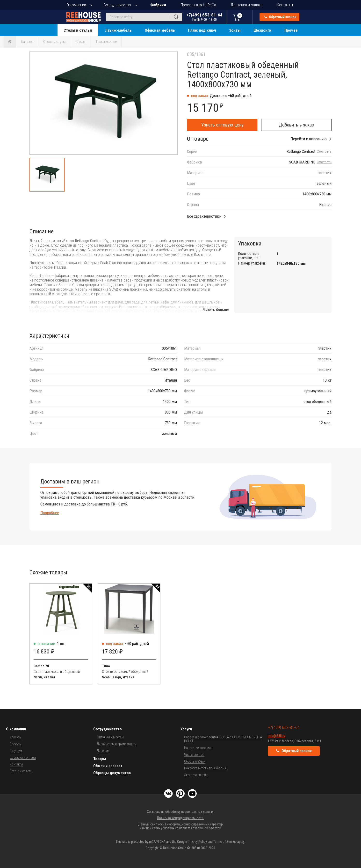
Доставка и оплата (246, 5)
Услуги (186, 729)
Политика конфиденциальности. (180, 818)
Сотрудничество (117, 5)
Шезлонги (262, 30)
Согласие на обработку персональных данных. (180, 812)
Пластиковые (107, 42)
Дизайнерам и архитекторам (117, 744)
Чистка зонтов (194, 755)
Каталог (27, 42)
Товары (100, 759)
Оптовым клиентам (110, 737)
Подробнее (50, 513)
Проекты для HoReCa (198, 5)
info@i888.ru (276, 736)
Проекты (16, 744)
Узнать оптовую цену (222, 125)
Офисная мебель (160, 30)
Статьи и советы (21, 771)
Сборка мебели (195, 761)
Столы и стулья (78, 30)
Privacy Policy (197, 842)
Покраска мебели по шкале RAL (206, 768)
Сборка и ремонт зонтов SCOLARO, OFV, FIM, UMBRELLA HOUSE (223, 739)
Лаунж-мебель (118, 30)
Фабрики (158, 5)
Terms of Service (225, 842)
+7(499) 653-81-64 (204, 17)
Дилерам (103, 751)
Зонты (235, 30)
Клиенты (16, 737)
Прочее (291, 30)
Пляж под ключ (202, 30)
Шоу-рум (16, 751)
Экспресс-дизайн (196, 775)
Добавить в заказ (296, 125)
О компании (76, 5)
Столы (81, 42)
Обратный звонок (280, 17)
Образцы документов (112, 773)
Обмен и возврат (108, 766)
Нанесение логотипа (198, 748)
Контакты (285, 5)
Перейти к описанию (309, 139)
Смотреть (324, 152)
